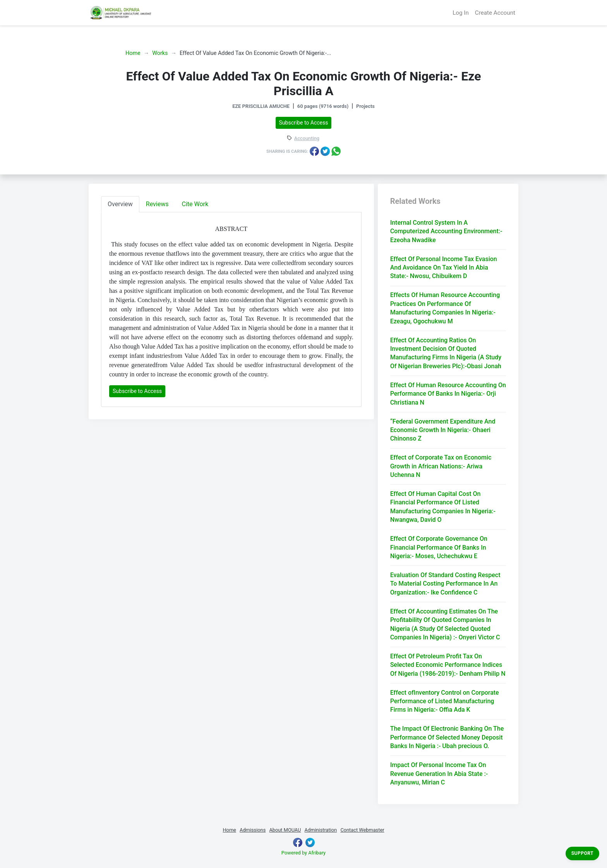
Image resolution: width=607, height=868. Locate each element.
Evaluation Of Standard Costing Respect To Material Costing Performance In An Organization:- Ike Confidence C (445, 584)
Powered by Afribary (303, 853)
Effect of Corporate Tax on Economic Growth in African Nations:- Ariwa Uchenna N (441, 466)
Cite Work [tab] (195, 204)
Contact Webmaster (362, 830)
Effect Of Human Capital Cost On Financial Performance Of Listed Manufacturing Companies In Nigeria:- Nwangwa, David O (443, 507)
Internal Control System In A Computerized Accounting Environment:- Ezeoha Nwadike (446, 231)
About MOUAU (285, 830)
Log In (461, 13)
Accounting (307, 139)
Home (133, 53)
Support (582, 853)
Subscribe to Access (304, 123)
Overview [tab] (120, 204)
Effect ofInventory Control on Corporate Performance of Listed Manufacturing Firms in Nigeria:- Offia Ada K (445, 701)
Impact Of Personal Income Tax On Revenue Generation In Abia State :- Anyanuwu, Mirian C (439, 774)
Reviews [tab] (157, 204)
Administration (321, 830)
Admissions (253, 830)
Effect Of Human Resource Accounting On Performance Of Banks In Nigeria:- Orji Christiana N (448, 394)
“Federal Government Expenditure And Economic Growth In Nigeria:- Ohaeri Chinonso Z (443, 430)
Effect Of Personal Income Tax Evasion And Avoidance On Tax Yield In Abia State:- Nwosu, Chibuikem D (444, 268)
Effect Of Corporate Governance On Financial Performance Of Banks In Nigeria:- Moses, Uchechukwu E (439, 547)
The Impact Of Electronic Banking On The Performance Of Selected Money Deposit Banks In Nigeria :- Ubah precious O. (447, 737)
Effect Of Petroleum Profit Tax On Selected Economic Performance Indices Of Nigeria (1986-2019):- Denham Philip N (448, 665)
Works (160, 53)
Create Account (495, 13)
